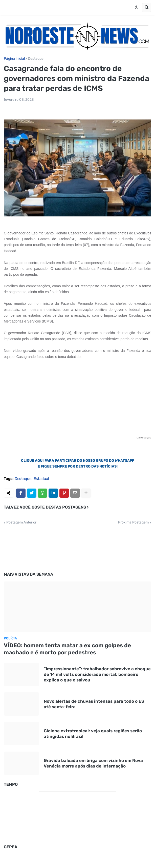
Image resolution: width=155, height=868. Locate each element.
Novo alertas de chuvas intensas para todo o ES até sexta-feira (94, 704)
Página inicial (14, 59)
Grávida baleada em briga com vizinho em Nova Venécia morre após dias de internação (93, 763)
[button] (137, 7)
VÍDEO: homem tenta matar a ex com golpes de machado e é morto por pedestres (67, 649)
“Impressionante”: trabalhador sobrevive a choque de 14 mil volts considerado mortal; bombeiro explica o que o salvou (97, 674)
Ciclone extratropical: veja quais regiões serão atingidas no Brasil (93, 734)
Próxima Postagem (133, 522)
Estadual (41, 479)
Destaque (36, 59)
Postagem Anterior (21, 522)
